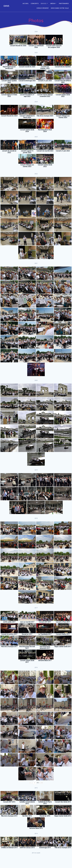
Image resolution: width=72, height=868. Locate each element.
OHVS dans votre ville (60, 8)
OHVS (6, 6)
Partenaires (64, 3)
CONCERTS (35, 3)
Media (53, 3)
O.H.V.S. (44, 3)
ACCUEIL (26, 3)
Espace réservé (43, 8)
